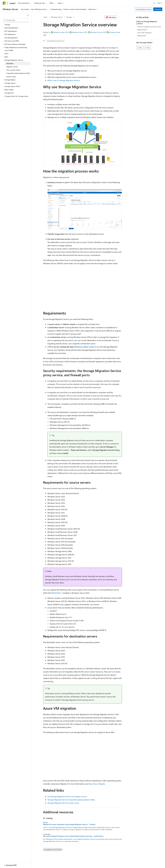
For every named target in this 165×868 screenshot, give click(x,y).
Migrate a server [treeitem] (12, 67)
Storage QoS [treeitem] (9, 93)
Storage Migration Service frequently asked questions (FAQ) (71, 800)
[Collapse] (28, 15)
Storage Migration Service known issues (63, 803)
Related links (142, 36)
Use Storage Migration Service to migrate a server (67, 796)
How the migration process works (149, 27)
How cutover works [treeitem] (13, 70)
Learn (45, 17)
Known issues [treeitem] (11, 77)
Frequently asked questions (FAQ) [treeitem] (18, 73)
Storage (69, 17)
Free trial (158, 9)
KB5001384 (56, 593)
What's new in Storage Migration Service (64, 80)
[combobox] (16, 20)
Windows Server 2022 (80, 32)
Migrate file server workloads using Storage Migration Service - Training (69, 824)
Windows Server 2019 (98, 32)
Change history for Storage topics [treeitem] (16, 96)
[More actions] (120, 17)
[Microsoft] (4, 3)
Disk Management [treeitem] (11, 38)
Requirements (142, 30)
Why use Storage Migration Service (147, 22)
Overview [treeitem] (10, 63)
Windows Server (57, 17)
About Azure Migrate (97, 784)
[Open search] (154, 3)
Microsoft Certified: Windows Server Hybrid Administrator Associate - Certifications (73, 836)
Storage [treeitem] (7, 25)
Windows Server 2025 (61, 32)
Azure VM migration (144, 33)
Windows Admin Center (85, 347)
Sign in (160, 3)
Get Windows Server (144, 9)
